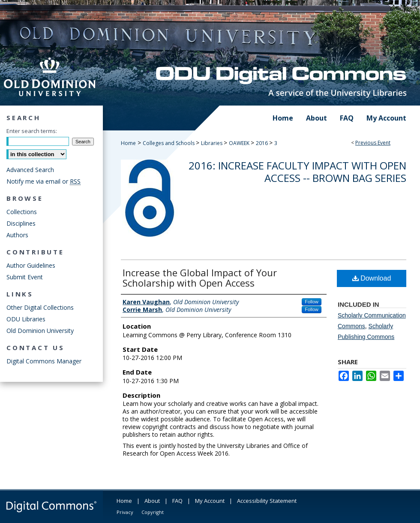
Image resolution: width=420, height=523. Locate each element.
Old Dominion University (40, 331)
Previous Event (373, 143)
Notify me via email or (43, 181)
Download (372, 278)
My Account (210, 501)
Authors (17, 235)
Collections (22, 212)
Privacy (125, 512)
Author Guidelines (31, 265)
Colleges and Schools (169, 143)
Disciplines (21, 223)
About (152, 501)
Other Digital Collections (40, 307)
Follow (312, 302)
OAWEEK (240, 143)
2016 (262, 143)
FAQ (177, 501)
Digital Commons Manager (44, 361)
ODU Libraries (26, 319)
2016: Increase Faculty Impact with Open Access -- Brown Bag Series (297, 172)
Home (128, 143)
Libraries (212, 143)
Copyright (153, 512)
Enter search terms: (32, 131)
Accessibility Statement (267, 501)
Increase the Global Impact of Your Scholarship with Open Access (200, 278)
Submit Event (25, 277)
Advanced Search (30, 170)
